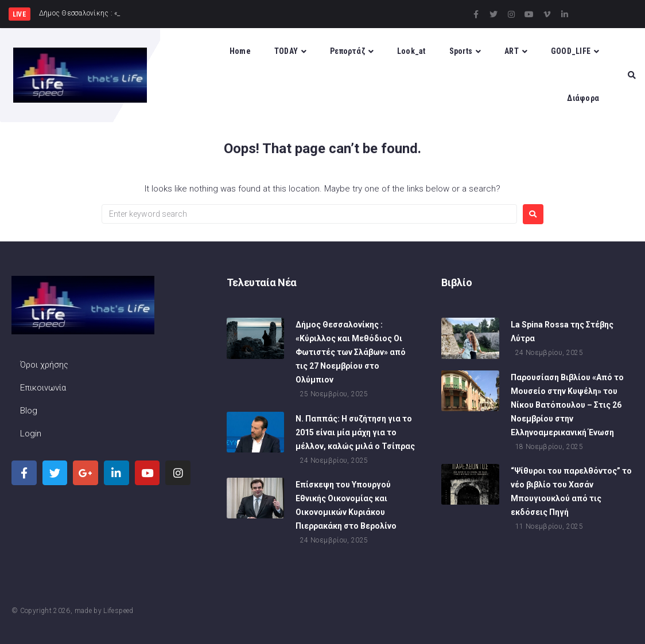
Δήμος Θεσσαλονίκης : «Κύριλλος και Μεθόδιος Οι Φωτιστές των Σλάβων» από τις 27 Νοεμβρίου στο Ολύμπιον (351, 352)
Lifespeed (118, 611)
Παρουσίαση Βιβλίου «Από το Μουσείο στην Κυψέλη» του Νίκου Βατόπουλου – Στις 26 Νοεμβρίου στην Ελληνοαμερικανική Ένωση (567, 405)
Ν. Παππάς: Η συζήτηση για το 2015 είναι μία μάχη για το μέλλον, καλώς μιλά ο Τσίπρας (355, 432)
